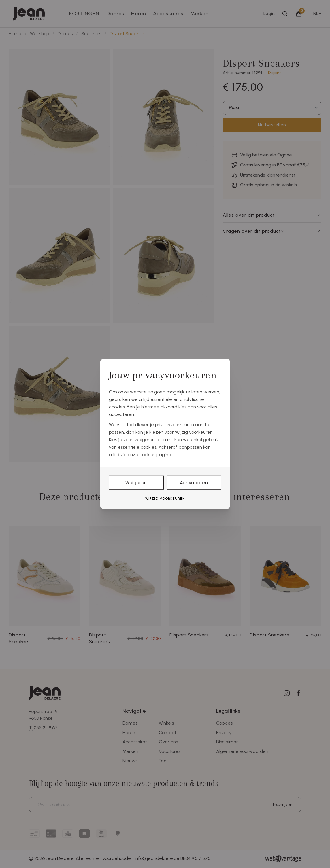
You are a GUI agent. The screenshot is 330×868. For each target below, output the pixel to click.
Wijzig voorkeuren (165, 499)
